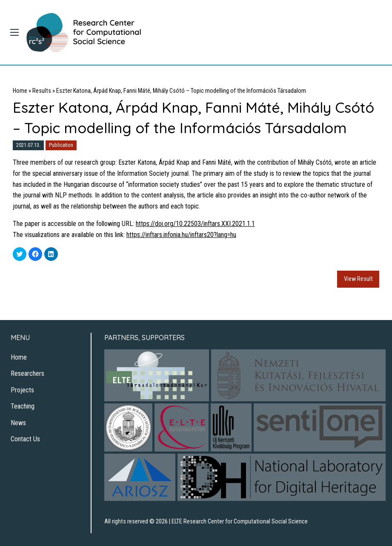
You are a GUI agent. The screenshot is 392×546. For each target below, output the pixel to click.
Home (20, 91)
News (18, 423)
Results (42, 91)
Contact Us (25, 439)
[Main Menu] (14, 32)
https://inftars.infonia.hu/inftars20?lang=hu (181, 235)
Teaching (23, 406)
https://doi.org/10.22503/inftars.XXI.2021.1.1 (195, 224)
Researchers (27, 373)
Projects (22, 390)
